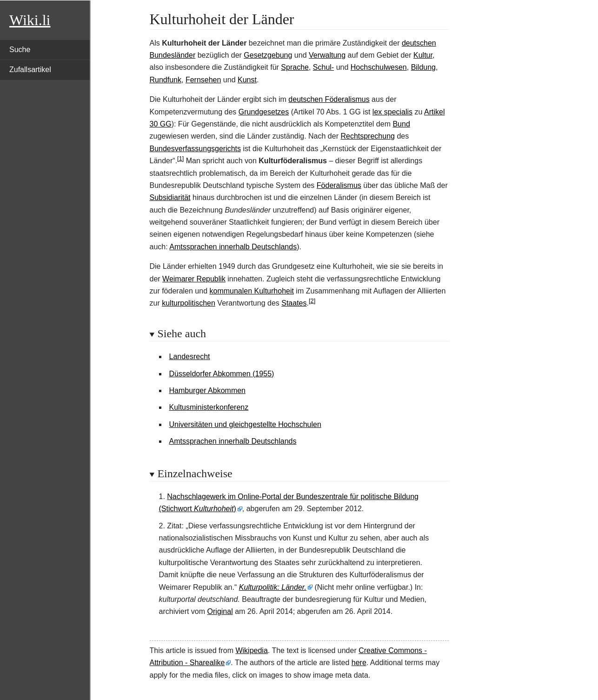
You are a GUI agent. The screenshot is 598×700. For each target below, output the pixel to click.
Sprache (295, 67)
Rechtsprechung (368, 136)
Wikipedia (251, 650)
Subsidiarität (170, 197)
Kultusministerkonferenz (209, 407)
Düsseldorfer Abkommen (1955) (222, 374)
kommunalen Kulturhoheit (251, 291)
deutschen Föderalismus (329, 99)
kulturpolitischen (189, 303)
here (359, 663)
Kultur (423, 55)
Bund (401, 124)
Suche (20, 50)
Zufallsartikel (30, 70)
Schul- (323, 67)
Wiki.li (30, 20)
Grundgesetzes (264, 112)
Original (220, 611)
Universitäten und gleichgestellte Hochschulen (245, 424)
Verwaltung (327, 55)
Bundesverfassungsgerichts (196, 149)
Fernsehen (203, 80)
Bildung (423, 67)
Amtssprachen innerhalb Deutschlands (233, 247)
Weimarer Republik (194, 279)
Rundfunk (166, 80)
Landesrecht (190, 357)
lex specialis (392, 112)
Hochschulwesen (379, 67)
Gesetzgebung (268, 55)
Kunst (247, 80)
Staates (294, 303)
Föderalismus (339, 185)
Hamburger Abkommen (208, 390)
